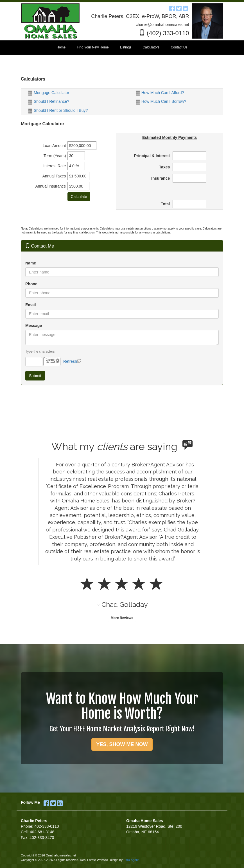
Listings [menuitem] (126, 47)
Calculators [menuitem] (151, 47)
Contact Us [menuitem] (179, 47)
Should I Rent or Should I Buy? (58, 110)
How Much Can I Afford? (160, 93)
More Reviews (122, 618)
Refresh (70, 361)
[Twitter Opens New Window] (179, 8)
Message (34, 326)
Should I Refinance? (49, 101)
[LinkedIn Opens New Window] (186, 8)
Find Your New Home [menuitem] (93, 47)
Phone (31, 284)
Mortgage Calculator (49, 93)
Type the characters (40, 351)
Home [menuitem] (61, 47)
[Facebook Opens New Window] (172, 8)
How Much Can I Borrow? (161, 101)
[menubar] (122, 48)
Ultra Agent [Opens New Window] (131, 860)
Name (31, 263)
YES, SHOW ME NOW (122, 744)
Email (30, 305)
